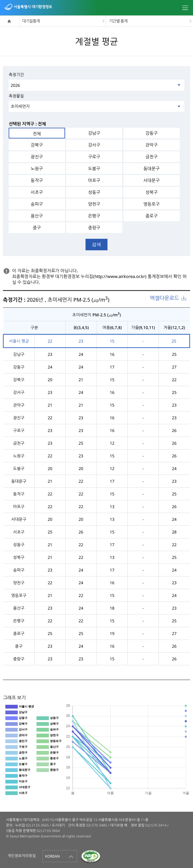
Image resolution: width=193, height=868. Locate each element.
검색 (96, 244)
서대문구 (151, 180)
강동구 (151, 133)
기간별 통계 (118, 21)
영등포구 (151, 204)
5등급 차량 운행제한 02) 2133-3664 (33, 831)
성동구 (94, 192)
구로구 (94, 157)
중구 (37, 228)
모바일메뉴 (185, 9)
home (10, 21)
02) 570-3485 (97, 825)
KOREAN (52, 856)
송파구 (37, 204)
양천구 (94, 204)
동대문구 (151, 168)
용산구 (37, 216)
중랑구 (94, 228)
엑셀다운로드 (164, 298)
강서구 (94, 145)
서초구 (37, 192)
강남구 (94, 133)
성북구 (151, 192)
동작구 (37, 180)
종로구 (151, 216)
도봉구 (94, 168)
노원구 (37, 168)
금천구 (151, 157)
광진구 (37, 157)
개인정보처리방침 (22, 856)
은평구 (94, 216)
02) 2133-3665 (37, 825)
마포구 (94, 180)
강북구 (37, 145)
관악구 (151, 145)
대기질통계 (31, 21)
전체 (37, 134)
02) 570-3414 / (157, 825)
